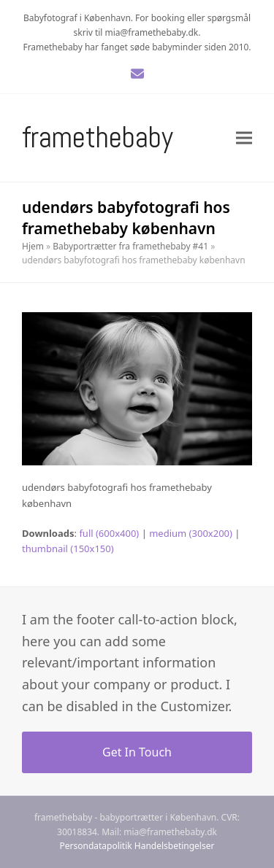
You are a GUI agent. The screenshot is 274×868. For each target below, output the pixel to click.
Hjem (33, 246)
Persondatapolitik (96, 846)
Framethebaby (98, 137)
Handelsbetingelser (175, 846)
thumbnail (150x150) (68, 549)
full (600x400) (109, 533)
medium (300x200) (191, 533)
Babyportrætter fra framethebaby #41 (130, 246)
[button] (244, 137)
